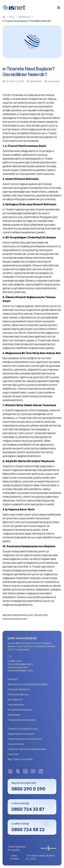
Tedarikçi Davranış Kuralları (21, 720)
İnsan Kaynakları (16, 705)
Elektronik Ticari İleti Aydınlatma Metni (27, 749)
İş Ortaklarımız (15, 700)
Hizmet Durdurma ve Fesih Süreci (25, 739)
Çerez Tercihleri (14, 857)
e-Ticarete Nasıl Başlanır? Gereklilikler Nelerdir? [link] (27, 21)
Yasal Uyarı (13, 754)
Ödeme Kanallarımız (18, 694)
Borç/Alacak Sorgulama (20, 710)
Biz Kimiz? (13, 679)
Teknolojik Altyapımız (19, 689)
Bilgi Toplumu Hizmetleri (20, 759)
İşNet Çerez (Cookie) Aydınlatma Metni (28, 684)
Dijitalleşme (24, 17)
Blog (12, 17)
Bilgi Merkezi (14, 715)
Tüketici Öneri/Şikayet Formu (23, 729)
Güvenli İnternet (16, 744)
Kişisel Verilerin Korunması (21, 734)
